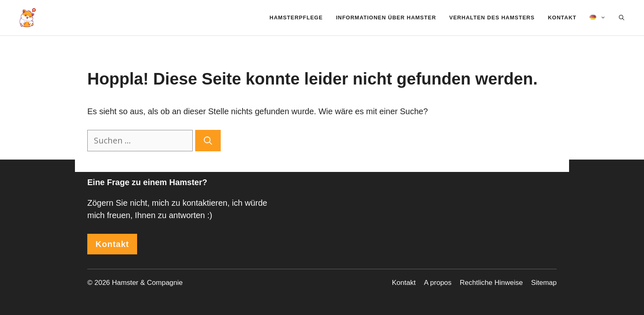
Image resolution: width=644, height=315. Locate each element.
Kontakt (562, 18)
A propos (437, 283)
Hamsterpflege (296, 18)
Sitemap (544, 283)
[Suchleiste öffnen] (622, 18)
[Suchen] (208, 141)
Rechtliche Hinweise (491, 283)
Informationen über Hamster (386, 18)
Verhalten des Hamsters (492, 18)
